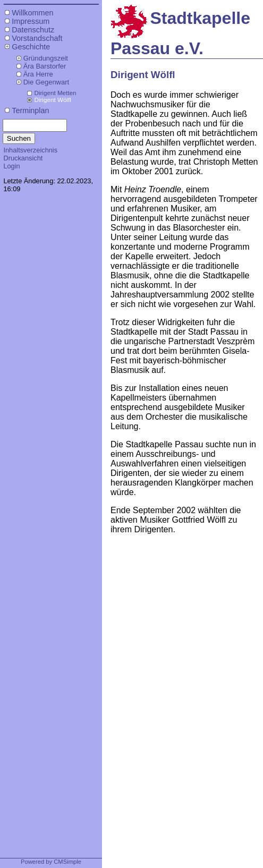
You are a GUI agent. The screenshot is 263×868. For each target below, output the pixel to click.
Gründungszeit (46, 58)
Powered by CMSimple (51, 862)
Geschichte (31, 47)
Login (11, 166)
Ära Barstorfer (45, 66)
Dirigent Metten (55, 93)
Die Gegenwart (46, 82)
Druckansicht (23, 158)
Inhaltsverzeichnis (30, 150)
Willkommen (32, 13)
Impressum (31, 21)
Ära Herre (38, 74)
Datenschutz (33, 30)
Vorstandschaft (37, 38)
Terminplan (30, 110)
